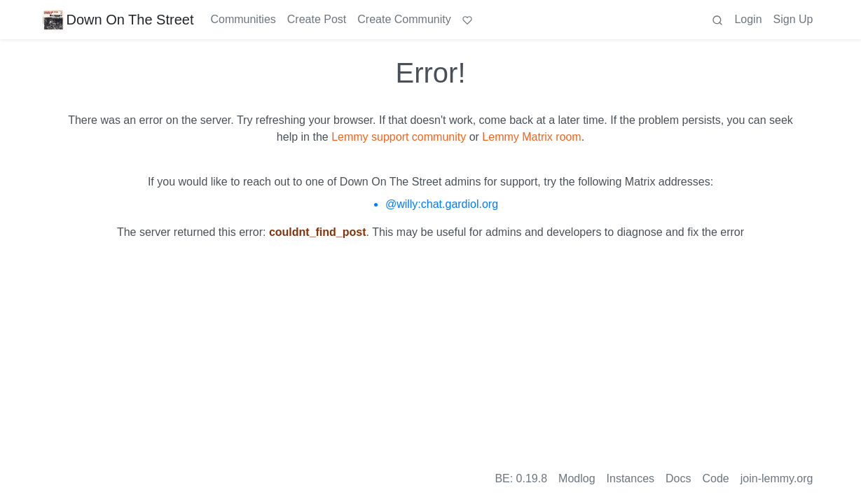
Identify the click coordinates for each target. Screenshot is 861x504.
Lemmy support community (399, 137)
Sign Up (793, 19)
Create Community (404, 19)
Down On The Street (118, 20)
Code (716, 478)
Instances (631, 478)
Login (748, 19)
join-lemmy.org (777, 478)
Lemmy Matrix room (531, 137)
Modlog (577, 478)
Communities (243, 19)
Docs (678, 478)
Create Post (317, 19)
